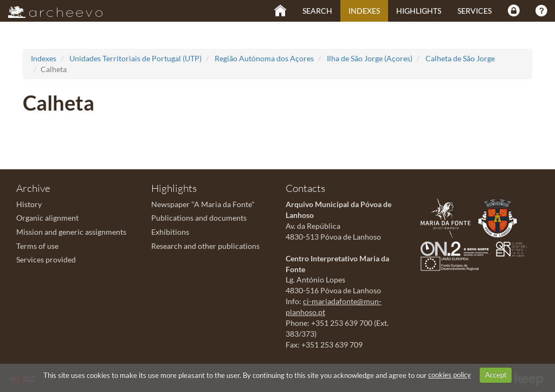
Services (475, 11)
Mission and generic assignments (71, 232)
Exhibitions (170, 232)
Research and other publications (205, 246)
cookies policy (450, 375)
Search (317, 11)
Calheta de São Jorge (460, 58)
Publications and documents (199, 218)
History (29, 204)
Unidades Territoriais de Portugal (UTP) (135, 58)
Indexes (364, 11)
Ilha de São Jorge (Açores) (370, 58)
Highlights (419, 11)
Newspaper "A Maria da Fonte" (203, 204)
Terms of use (37, 246)
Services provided (46, 259)
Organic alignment (47, 218)
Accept (496, 375)
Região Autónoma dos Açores (264, 58)
